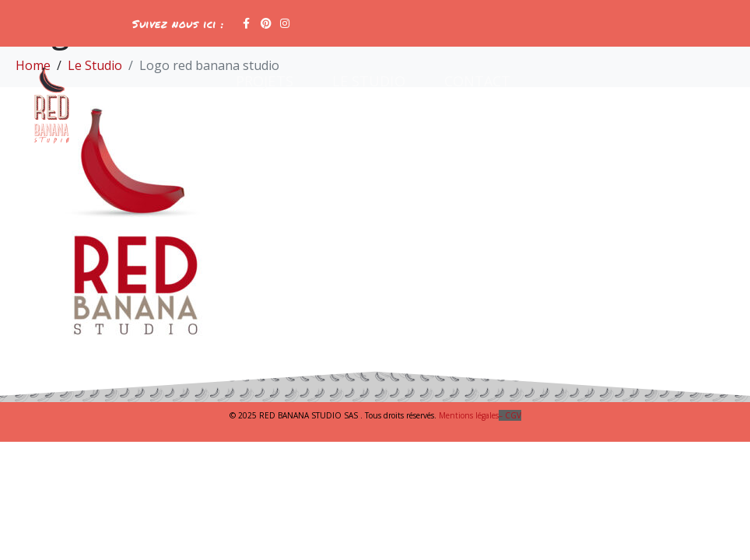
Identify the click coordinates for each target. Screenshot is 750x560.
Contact (478, 81)
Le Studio (369, 81)
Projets (265, 81)
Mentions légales (480, 415)
